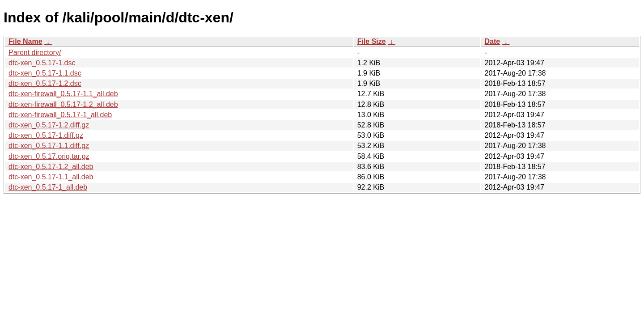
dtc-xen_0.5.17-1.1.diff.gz (49, 146)
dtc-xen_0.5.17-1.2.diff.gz (49, 125)
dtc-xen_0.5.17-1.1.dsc (45, 73)
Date (492, 41)
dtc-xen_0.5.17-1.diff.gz (46, 135)
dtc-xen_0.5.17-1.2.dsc (45, 83)
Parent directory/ (35, 53)
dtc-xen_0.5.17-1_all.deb (48, 187)
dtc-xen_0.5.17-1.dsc (42, 63)
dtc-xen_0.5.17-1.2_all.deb (51, 167)
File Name (25, 41)
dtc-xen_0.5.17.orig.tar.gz (49, 156)
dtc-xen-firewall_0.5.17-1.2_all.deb (63, 104)
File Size (372, 41)
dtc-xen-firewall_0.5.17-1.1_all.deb (63, 94)
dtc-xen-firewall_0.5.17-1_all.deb (60, 115)
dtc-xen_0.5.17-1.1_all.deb (51, 177)
